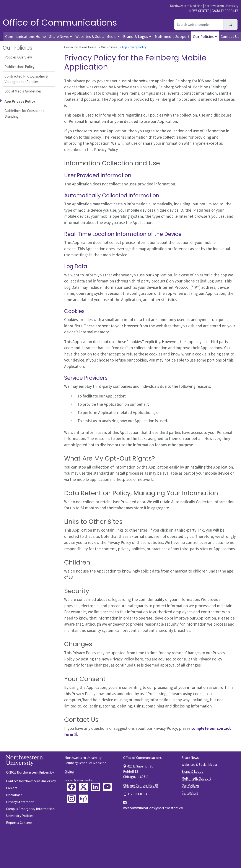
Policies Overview (18, 57)
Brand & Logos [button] (136, 37)
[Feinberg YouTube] (107, 787)
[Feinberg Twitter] (83, 787)
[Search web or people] (199, 24)
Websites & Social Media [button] (96, 37)
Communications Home (80, 47)
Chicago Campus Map (139, 785)
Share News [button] (59, 37)
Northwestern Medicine (186, 6)
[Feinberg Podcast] (83, 799)
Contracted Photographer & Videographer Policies (26, 79)
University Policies (20, 816)
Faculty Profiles (225, 11)
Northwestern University (221, 6)
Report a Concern (19, 823)
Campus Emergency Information (30, 809)
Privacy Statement (20, 802)
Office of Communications (60, 23)
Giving (69, 771)
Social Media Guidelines (23, 91)
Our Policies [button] (203, 37)
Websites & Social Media (199, 764)
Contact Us (230, 37)
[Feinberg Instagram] (72, 799)
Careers (12, 788)
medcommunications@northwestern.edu (154, 808)
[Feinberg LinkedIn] (95, 787)
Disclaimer (14, 795)
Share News (190, 758)
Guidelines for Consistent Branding (24, 114)
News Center (199, 11)
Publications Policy (20, 67)
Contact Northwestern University (31, 781)
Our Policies (109, 47)
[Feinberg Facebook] (72, 787)
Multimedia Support (172, 37)
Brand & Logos (192, 771)
